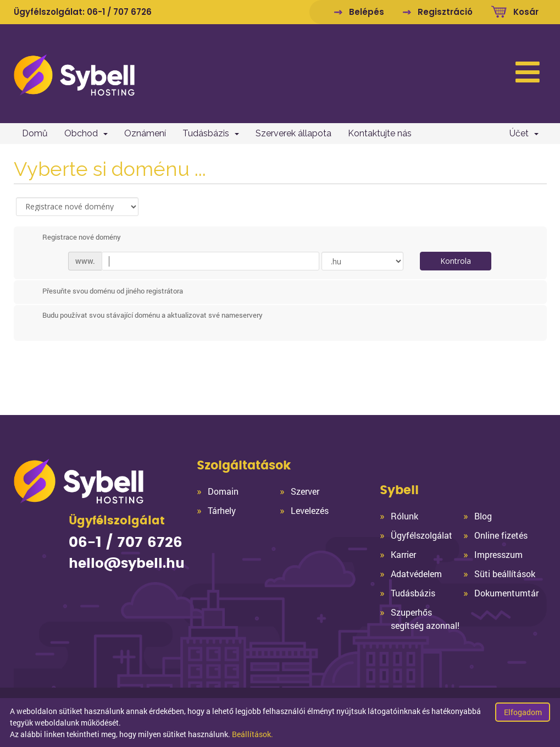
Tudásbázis (211, 133)
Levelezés (310, 510)
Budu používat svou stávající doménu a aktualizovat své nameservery (144, 316)
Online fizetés (501, 535)
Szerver (305, 491)
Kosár (526, 12)
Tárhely (222, 510)
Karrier (403, 554)
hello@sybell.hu (127, 564)
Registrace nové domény (73, 237)
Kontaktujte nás (380, 133)
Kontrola (456, 261)
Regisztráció (445, 12)
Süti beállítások (505, 574)
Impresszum (498, 554)
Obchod (86, 133)
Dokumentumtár (506, 593)
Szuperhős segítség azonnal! (425, 619)
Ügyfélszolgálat (422, 535)
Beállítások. (253, 734)
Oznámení (145, 133)
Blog (483, 516)
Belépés (367, 12)
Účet (524, 133)
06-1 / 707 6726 (119, 12)
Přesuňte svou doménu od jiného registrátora (104, 292)
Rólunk (404, 516)
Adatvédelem (416, 574)
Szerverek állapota (293, 133)
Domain (223, 491)
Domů (35, 133)
